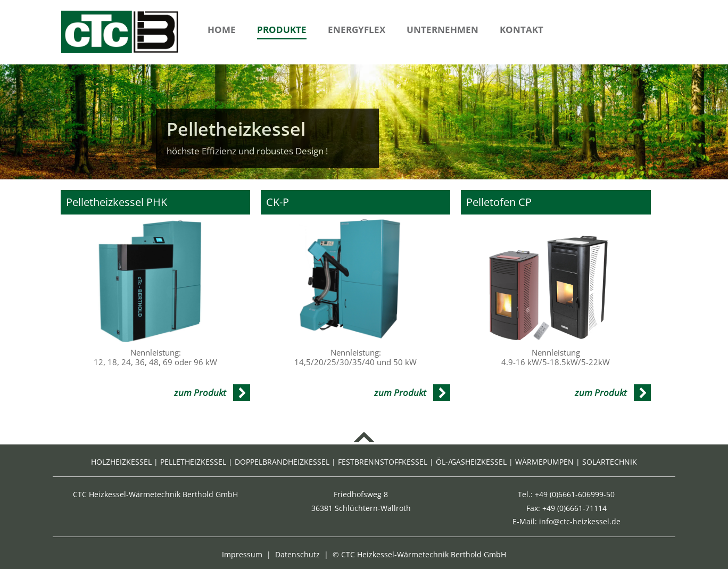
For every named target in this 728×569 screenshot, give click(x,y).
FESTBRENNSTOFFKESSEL (383, 462)
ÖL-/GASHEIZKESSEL (471, 462)
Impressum (242, 554)
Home (222, 30)
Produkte (282, 30)
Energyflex (357, 30)
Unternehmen (442, 30)
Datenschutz (297, 554)
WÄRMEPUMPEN (544, 462)
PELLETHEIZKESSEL (193, 462)
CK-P (278, 202)
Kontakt (522, 30)
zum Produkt (200, 393)
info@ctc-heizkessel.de (580, 521)
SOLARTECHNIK (610, 462)
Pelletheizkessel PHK (117, 202)
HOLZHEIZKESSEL (121, 462)
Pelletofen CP (499, 202)
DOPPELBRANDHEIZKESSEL (282, 462)
